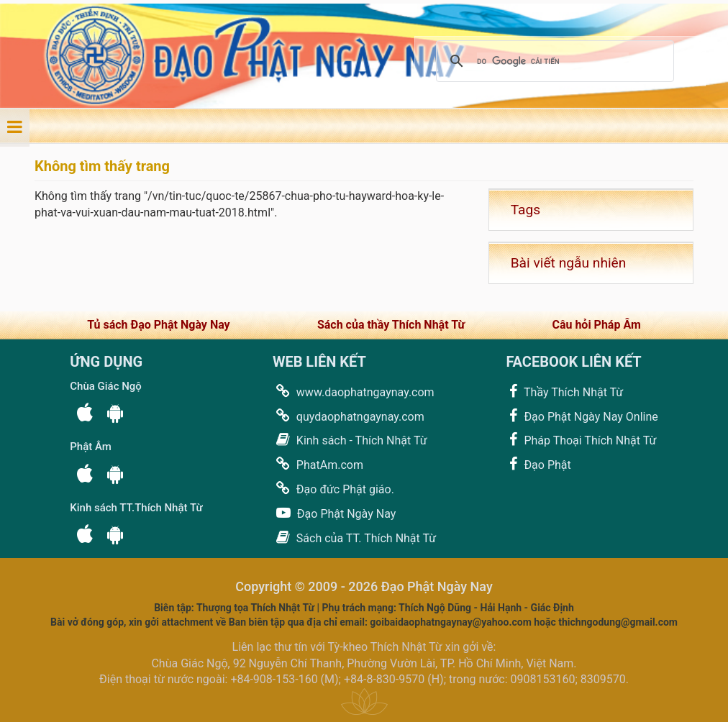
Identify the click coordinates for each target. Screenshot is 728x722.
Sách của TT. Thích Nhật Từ (354, 538)
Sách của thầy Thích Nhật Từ (391, 325)
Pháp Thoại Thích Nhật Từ (581, 440)
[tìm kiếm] (553, 61)
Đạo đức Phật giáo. (333, 489)
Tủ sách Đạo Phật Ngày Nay (158, 325)
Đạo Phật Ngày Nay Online (582, 416)
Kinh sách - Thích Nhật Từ (350, 440)
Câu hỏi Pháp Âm (596, 325)
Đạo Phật (538, 464)
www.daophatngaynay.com (354, 392)
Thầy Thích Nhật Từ (564, 392)
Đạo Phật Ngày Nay (334, 513)
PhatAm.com (318, 464)
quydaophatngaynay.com (349, 416)
